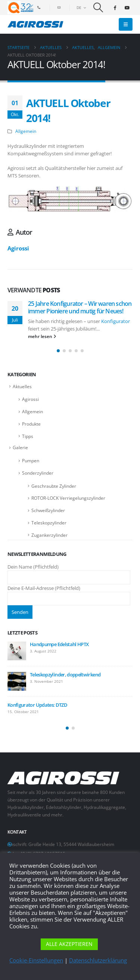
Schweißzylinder (48, 510)
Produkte (31, 424)
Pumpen (31, 461)
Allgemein (26, 131)
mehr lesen (42, 336)
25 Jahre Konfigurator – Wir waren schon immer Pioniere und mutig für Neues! (80, 307)
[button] (98, 7)
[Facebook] (115, 7)
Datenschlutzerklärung (98, 960)
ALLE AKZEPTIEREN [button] (69, 944)
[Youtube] (127, 7)
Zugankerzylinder (49, 535)
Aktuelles (22, 386)
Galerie (20, 448)
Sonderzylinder (38, 473)
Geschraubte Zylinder (54, 486)
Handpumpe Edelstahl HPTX (59, 644)
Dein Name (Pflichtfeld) (69, 572)
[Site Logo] (35, 24)
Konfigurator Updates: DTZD (37, 705)
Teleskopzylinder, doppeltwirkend (65, 675)
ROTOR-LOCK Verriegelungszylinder (68, 498)
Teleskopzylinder (49, 523)
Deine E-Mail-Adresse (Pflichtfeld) (69, 593)
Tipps (28, 436)
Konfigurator (116, 321)
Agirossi (18, 248)
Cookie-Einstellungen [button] (36, 960)
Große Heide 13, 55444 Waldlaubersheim (71, 844)
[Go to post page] (17, 651)
